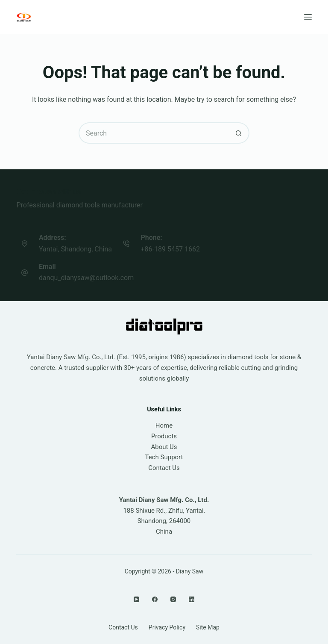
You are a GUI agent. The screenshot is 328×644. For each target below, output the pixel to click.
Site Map (208, 627)
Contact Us (164, 468)
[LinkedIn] (192, 599)
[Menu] (308, 17)
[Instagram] (173, 599)
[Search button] (239, 133)
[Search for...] (153, 133)
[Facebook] (155, 599)
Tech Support (164, 457)
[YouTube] (136, 599)
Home (164, 425)
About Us (164, 447)
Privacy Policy (167, 627)
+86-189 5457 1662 (170, 249)
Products (164, 436)
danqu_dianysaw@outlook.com (86, 278)
